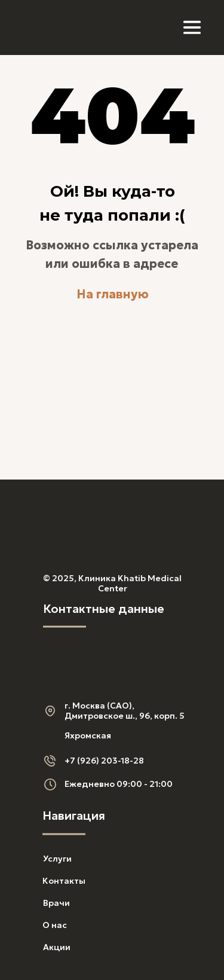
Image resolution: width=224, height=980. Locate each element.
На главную (113, 294)
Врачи (56, 903)
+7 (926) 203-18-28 (104, 761)
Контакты (64, 881)
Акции (57, 947)
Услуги (57, 859)
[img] (56, 28)
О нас (55, 925)
